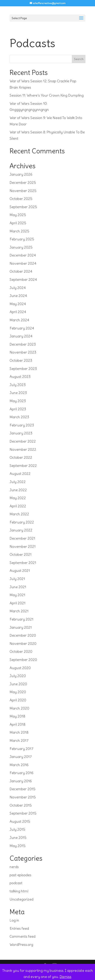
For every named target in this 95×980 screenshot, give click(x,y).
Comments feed (22, 936)
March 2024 (19, 320)
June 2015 (18, 838)
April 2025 (18, 223)
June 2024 (18, 296)
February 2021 (21, 619)
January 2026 (21, 174)
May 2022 (18, 498)
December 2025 (23, 182)
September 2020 (23, 660)
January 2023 (21, 433)
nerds (14, 867)
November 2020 (23, 643)
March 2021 (19, 611)
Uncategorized (21, 899)
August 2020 (20, 668)
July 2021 (17, 579)
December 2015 (22, 789)
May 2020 (18, 692)
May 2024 (18, 304)
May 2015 (17, 846)
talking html (19, 891)
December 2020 (23, 635)
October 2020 (21, 651)
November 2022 (23, 449)
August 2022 (20, 474)
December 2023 (23, 344)
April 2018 (17, 724)
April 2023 (18, 409)
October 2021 (21, 554)
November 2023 (23, 352)
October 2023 (21, 360)
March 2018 (19, 732)
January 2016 (21, 781)
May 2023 (18, 401)
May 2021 (17, 595)
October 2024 (21, 271)
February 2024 (22, 328)
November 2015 (23, 797)
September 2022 (23, 466)
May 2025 (18, 215)
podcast (16, 883)
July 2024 (18, 288)
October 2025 (21, 199)
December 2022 (23, 441)
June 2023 (18, 393)
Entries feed (19, 928)
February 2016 (21, 773)
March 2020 (19, 708)
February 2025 (22, 239)
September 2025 (23, 207)
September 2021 (23, 563)
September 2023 (23, 369)
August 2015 (20, 821)
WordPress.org (21, 945)
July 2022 (18, 482)
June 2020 (18, 684)
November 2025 (23, 191)
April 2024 (18, 312)
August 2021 (20, 571)
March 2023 (19, 417)
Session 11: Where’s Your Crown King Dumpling (47, 95)
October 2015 (21, 805)
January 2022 (21, 530)
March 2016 (19, 765)
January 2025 (21, 247)
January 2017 (21, 757)
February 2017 (21, 749)
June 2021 (18, 587)
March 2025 (19, 231)
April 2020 (18, 700)
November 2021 (23, 546)
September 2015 (23, 813)
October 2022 (21, 457)
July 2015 (17, 829)
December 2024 (23, 255)
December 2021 (22, 538)
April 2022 (18, 506)
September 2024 (23, 280)
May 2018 (17, 716)
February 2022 (22, 522)
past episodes (20, 875)
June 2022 (18, 490)
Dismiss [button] (66, 977)
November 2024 (23, 263)
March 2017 (19, 741)
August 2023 (20, 377)
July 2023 (18, 385)
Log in (14, 920)
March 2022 (19, 514)
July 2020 (18, 676)
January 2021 (21, 627)
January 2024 (21, 336)
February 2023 (22, 425)
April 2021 (17, 603)
